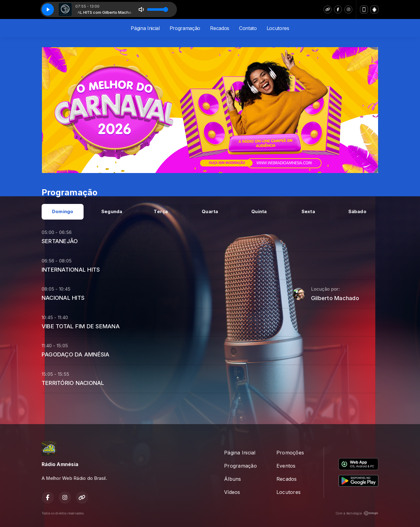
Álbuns (232, 479)
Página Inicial (145, 28)
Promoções (290, 453)
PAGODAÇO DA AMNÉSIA (76, 354)
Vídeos (232, 492)
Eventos (286, 466)
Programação (185, 28)
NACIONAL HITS (63, 298)
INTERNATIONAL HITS (71, 269)
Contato (248, 28)
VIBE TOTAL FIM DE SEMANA (81, 326)
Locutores (278, 28)
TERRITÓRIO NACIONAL (73, 383)
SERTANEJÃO (60, 241)
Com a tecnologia (357, 513)
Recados (220, 28)
